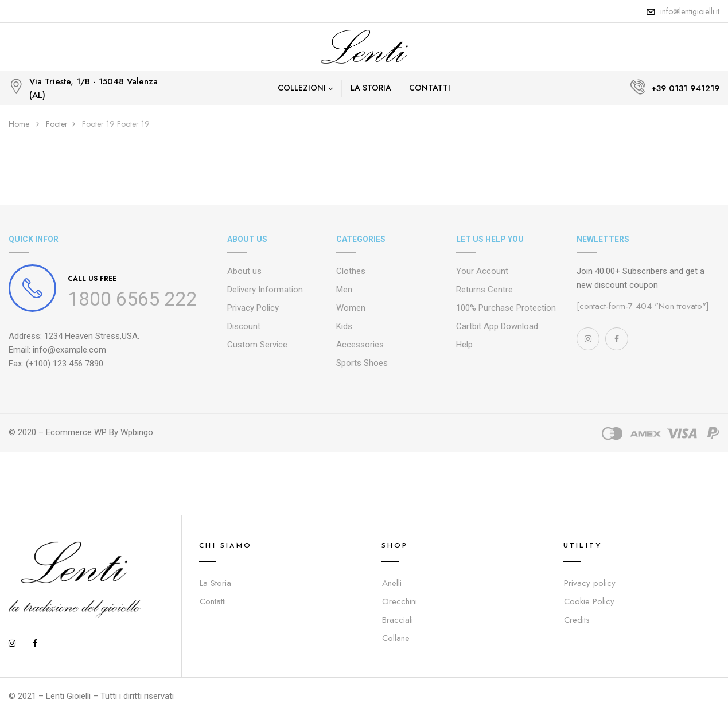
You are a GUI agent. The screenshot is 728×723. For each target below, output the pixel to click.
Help (464, 345)
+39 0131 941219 (685, 88)
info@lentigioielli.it (690, 11)
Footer (57, 124)
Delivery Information (265, 290)
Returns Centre (484, 290)
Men (344, 290)
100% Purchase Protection (506, 308)
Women (351, 308)
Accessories (360, 345)
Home (19, 124)
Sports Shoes (362, 363)
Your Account (482, 271)
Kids (344, 326)
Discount (244, 326)
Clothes (351, 271)
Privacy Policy (253, 308)
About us (244, 271)
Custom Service (257, 345)
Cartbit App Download (497, 326)
